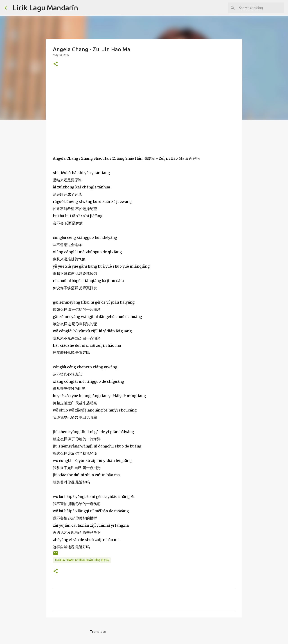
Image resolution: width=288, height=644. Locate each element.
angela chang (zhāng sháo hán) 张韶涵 (82, 560)
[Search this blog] (261, 8)
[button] (56, 64)
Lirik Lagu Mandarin (45, 8)
